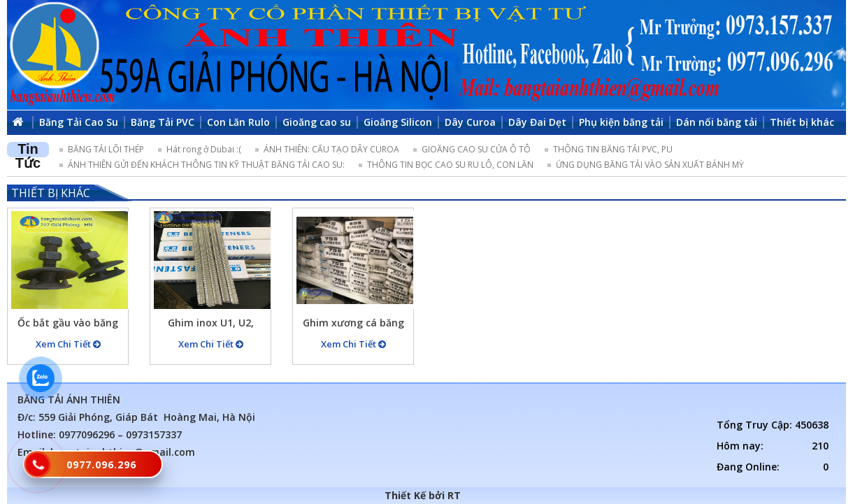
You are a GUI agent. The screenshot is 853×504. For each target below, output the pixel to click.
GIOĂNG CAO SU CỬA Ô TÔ (476, 149)
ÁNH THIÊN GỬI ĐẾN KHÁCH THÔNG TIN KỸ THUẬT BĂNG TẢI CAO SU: (206, 165)
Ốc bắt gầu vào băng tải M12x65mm (68, 325)
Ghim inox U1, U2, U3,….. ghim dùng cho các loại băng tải (211, 325)
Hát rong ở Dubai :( (204, 149)
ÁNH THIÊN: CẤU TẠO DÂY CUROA (331, 149)
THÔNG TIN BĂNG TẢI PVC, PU (613, 149)
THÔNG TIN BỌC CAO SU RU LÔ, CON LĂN (450, 165)
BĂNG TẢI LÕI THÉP (106, 149)
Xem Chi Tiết (68, 344)
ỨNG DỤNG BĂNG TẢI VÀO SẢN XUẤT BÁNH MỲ (650, 165)
